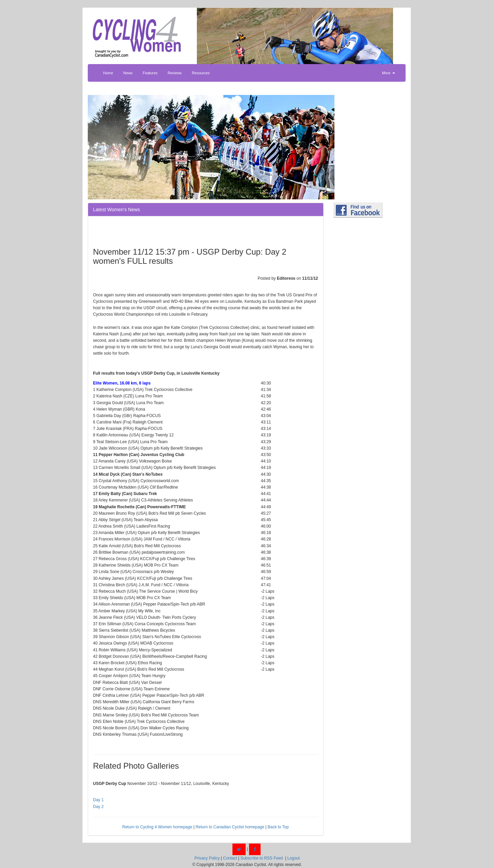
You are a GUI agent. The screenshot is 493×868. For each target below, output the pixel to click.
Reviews (175, 73)
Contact (230, 858)
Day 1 (98, 800)
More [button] (388, 73)
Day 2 (98, 807)
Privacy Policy (207, 858)
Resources (201, 73)
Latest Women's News (117, 210)
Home (108, 73)
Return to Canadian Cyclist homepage (230, 827)
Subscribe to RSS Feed (261, 858)
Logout (294, 858)
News (128, 73)
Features (150, 73)
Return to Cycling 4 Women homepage (157, 827)
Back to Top (278, 827)
